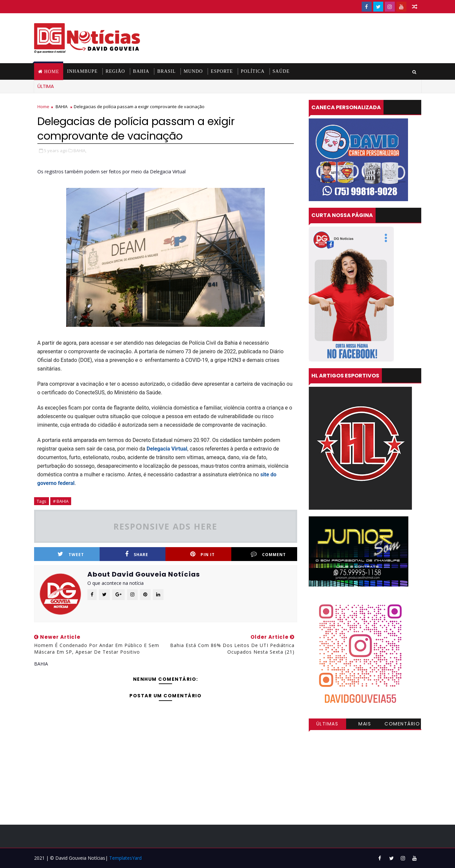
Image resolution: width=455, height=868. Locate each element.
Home (52, 72)
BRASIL (166, 71)
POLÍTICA (253, 71)
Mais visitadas (365, 725)
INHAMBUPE (82, 71)
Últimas (327, 724)
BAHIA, (80, 151)
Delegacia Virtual (167, 449)
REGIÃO (115, 71)
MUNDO (193, 71)
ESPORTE (222, 71)
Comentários (402, 725)
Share (137, 554)
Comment (268, 554)
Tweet (71, 554)
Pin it (203, 554)
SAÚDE (281, 71)
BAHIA (141, 71)
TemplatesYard (125, 858)
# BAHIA (61, 501)
